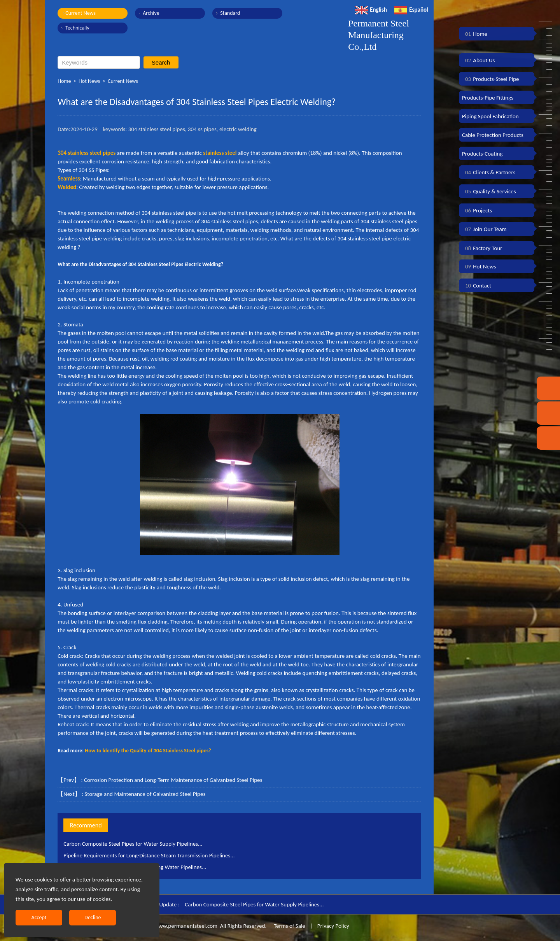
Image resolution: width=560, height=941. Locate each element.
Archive (151, 13)
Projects (477, 210)
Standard (230, 13)
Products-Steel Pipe (491, 79)
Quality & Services (489, 191)
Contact (477, 286)
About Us (478, 60)
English (371, 10)
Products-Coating (482, 154)
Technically (77, 28)
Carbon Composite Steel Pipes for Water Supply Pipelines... (133, 844)
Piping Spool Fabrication (490, 116)
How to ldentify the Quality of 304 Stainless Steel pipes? (148, 751)
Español (411, 10)
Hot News (89, 81)
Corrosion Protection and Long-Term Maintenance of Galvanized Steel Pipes (173, 780)
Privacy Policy (333, 926)
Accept (39, 917)
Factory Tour (482, 248)
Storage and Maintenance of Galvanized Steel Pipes (145, 794)
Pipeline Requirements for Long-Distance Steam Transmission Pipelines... (149, 855)
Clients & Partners (489, 172)
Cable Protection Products (493, 135)
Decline (93, 917)
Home (64, 81)
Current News (80, 13)
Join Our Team (484, 229)
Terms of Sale (289, 926)
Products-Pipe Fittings (488, 98)
